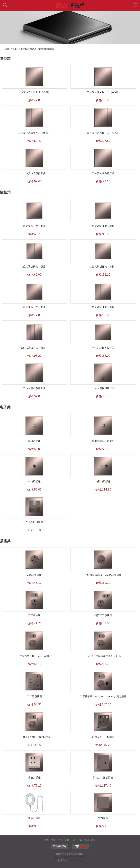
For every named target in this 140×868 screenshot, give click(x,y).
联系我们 (93, 840)
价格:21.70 (103, 826)
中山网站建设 (75, 860)
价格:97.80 (103, 141)
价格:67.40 (34, 181)
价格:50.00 (34, 449)
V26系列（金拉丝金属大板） (42, 49)
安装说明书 (80, 840)
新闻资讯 (67, 840)
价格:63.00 (103, 100)
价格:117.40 (103, 786)
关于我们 (53, 840)
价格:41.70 (34, 623)
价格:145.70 (103, 745)
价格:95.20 (34, 356)
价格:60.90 (34, 275)
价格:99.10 (103, 181)
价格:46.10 (34, 583)
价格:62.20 (103, 583)
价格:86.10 (34, 826)
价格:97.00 (34, 396)
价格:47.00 (34, 100)
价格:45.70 (34, 234)
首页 (7, 49)
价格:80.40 (34, 141)
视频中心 (87, 840)
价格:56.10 (103, 275)
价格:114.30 (103, 490)
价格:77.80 (34, 315)
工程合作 (73, 840)
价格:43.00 (103, 234)
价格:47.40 (103, 396)
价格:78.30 (103, 449)
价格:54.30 (34, 704)
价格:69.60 (103, 315)
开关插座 (24, 49)
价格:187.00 (103, 704)
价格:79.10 (34, 786)
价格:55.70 (34, 664)
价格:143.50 (34, 745)
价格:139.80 (34, 530)
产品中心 (15, 49)
